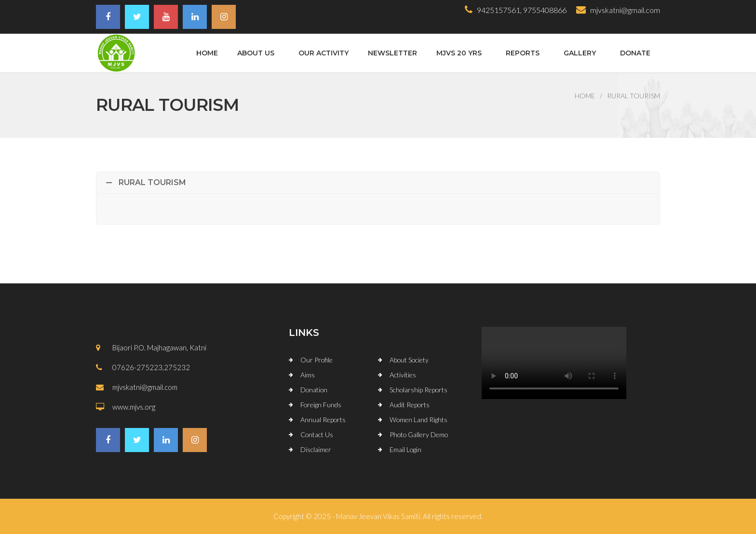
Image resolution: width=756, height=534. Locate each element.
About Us (256, 53)
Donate (635, 53)
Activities (403, 375)
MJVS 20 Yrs (459, 53)
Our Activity (324, 53)
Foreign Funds (321, 405)
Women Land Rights (418, 420)
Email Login (405, 449)
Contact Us (317, 434)
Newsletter (392, 53)
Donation (314, 390)
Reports (523, 53)
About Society (409, 360)
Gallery (580, 53)
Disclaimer (316, 449)
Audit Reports (410, 405)
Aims (308, 375)
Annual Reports (323, 420)
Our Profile (317, 360)
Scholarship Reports (418, 390)
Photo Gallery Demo (419, 434)
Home (207, 53)
